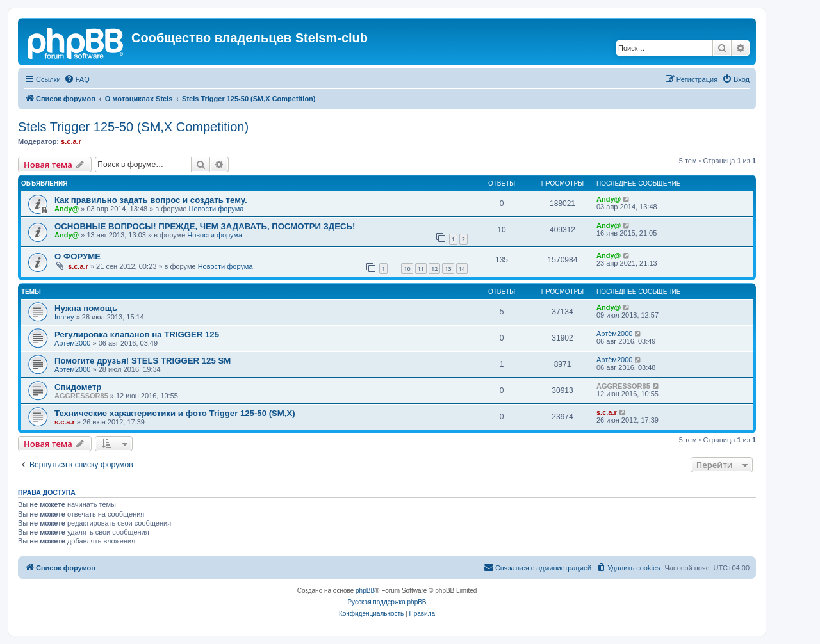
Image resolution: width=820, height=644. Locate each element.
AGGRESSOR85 (81, 396)
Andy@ (67, 209)
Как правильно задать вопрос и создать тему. (151, 200)
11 (421, 269)
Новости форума (217, 209)
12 (434, 269)
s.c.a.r (71, 141)
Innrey (64, 317)
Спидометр (78, 387)
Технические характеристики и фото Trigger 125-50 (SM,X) (175, 413)
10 (407, 269)
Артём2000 (72, 343)
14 (462, 269)
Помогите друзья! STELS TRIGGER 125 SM (143, 361)
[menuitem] (77, 79)
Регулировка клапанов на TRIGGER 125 (137, 334)
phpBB (365, 591)
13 (448, 269)
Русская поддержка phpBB (387, 602)
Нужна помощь (86, 308)
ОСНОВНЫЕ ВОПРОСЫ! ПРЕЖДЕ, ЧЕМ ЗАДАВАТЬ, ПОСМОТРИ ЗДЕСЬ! (205, 226)
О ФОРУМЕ (78, 256)
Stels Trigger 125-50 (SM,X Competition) (133, 127)
